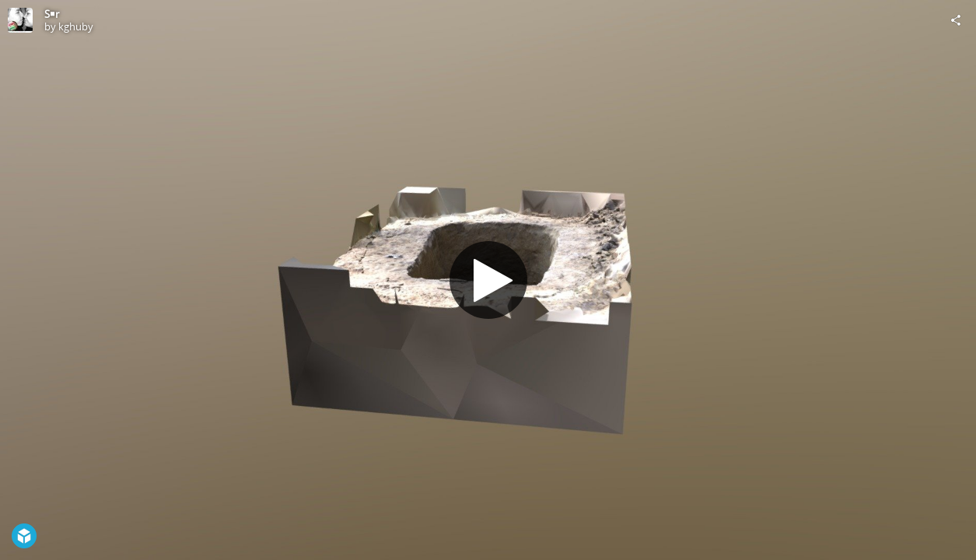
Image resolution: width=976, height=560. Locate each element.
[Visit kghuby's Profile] (20, 20)
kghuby (76, 26)
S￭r (52, 14)
